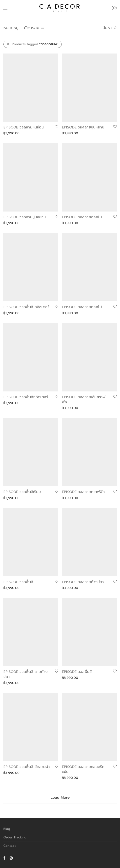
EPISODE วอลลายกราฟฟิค (83, 492)
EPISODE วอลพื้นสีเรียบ (22, 492)
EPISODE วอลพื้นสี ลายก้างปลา (25, 674)
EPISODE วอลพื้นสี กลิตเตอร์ (26, 307)
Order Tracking (15, 837)
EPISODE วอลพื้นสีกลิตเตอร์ (26, 397)
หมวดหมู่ (11, 28)
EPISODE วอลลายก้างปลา (83, 582)
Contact (10, 846)
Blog (7, 829)
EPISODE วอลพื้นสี (18, 582)
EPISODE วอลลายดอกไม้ (82, 217)
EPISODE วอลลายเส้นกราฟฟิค (84, 400)
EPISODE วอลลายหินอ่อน (24, 127)
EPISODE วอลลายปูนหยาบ (83, 127)
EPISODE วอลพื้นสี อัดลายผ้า (27, 767)
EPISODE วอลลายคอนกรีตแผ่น (83, 769)
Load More (60, 798)
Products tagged (35, 44)
